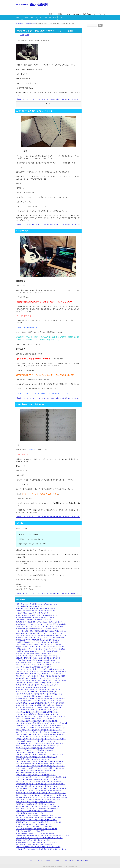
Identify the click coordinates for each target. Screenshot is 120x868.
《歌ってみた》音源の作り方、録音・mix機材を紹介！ (35, 811)
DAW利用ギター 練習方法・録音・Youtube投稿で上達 (35, 815)
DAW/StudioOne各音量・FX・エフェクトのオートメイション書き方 (39, 622)
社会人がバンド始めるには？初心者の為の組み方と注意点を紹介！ (39, 800)
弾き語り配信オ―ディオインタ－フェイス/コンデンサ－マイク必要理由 (41, 649)
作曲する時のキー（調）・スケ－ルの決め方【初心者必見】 (37, 820)
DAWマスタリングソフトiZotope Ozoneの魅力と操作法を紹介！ (38, 692)
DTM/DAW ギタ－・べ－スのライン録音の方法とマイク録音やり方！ (40, 822)
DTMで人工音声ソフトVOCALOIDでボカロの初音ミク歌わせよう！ (39, 640)
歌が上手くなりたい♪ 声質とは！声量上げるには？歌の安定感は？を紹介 (41, 732)
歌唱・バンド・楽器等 (56, 14)
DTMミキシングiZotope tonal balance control (31, 687)
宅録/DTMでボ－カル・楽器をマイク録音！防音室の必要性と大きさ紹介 (41, 676)
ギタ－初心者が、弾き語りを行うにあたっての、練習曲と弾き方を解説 (40, 768)
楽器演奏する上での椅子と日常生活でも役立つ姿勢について (37, 653)
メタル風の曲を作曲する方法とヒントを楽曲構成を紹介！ (36, 775)
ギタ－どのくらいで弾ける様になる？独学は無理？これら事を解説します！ (42, 728)
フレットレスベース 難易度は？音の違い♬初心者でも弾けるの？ (38, 714)
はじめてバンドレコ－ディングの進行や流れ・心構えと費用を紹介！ (40, 791)
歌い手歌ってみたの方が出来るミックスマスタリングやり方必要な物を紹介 (42, 797)
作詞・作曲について (89, 14)
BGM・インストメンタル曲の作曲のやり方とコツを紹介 (35, 748)
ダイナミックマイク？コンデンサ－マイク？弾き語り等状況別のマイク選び (42, 635)
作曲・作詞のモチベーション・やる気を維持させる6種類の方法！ (39, 809)
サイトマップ (101, 14)
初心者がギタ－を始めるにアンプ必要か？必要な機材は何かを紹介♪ (39, 707)
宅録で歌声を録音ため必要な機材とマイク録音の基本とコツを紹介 (39, 764)
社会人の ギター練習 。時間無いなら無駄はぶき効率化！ (36, 802)
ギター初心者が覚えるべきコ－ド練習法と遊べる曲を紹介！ (37, 770)
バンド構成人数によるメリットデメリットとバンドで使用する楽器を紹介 (41, 788)
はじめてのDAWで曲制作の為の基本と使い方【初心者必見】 (37, 829)
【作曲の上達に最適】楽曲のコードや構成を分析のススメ (36, 611)
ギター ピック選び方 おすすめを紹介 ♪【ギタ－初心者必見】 (37, 721)
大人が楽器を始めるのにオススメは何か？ (31, 606)
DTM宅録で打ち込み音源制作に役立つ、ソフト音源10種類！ (37, 629)
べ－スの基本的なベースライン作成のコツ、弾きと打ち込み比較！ (39, 662)
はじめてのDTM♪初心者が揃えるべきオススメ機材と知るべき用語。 (39, 838)
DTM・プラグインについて (73, 14)
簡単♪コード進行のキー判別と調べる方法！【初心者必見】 (36, 719)
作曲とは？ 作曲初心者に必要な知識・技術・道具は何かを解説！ (38, 847)
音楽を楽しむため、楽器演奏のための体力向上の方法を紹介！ (37, 604)
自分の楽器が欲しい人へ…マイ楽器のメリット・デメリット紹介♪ (39, 701)
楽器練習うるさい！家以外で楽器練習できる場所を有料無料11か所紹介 (41, 698)
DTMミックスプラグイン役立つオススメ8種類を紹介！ (35, 827)
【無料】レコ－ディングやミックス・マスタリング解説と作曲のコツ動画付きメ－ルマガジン (48, 99)
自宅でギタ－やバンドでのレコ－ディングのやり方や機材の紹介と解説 (40, 734)
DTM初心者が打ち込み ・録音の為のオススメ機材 (33, 840)
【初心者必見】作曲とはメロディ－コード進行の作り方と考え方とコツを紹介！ (43, 836)
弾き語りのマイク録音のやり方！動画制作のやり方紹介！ (36, 804)
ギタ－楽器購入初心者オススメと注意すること (32, 813)
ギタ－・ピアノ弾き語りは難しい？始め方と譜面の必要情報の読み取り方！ (42, 671)
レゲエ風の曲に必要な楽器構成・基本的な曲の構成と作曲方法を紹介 (40, 761)
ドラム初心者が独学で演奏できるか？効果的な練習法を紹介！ (37, 710)
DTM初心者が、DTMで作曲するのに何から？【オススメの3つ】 (38, 842)
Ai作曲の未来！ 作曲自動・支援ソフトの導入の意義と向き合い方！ (39, 683)
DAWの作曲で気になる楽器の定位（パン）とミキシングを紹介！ (38, 678)
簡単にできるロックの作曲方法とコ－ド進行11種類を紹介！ (37, 757)
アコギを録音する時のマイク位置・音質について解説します (37, 741)
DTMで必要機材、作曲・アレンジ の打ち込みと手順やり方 (36, 833)
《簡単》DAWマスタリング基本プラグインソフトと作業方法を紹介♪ (40, 694)
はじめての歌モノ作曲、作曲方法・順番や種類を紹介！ (35, 845)
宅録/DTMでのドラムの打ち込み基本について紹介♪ (34, 665)
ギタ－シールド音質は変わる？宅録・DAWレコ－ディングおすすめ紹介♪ (41, 680)
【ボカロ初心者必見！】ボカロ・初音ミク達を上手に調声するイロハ (40, 755)
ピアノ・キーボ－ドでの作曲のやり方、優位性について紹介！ (37, 779)
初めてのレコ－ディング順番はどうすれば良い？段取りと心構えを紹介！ (41, 669)
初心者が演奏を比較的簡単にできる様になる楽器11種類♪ (36, 660)
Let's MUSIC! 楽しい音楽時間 (31, 5)
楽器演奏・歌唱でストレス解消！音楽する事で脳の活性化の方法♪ (39, 658)
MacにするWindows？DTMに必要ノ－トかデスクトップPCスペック (39, 633)
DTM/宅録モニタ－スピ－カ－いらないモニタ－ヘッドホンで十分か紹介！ (42, 638)
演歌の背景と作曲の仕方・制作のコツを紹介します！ (34, 759)
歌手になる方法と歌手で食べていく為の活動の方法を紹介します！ (39, 746)
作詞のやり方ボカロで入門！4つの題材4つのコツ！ (34, 824)
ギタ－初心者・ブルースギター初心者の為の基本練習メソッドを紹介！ (40, 766)
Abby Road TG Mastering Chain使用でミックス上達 (34, 620)
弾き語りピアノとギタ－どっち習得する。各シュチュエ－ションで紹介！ (41, 739)
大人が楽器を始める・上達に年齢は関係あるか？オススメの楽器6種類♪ (40, 703)
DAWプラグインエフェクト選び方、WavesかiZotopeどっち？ (37, 685)
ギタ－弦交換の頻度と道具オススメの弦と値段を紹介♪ (35, 696)
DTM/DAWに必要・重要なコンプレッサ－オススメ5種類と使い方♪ (39, 689)
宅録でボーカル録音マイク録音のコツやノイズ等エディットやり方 (39, 644)
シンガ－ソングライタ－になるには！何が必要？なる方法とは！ (38, 737)
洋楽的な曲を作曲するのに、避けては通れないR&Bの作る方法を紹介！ (40, 784)
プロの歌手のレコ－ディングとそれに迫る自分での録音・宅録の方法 (40, 743)
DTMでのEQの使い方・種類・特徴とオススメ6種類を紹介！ (37, 615)
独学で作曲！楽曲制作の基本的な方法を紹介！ (32, 773)
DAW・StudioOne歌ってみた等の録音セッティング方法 (35, 617)
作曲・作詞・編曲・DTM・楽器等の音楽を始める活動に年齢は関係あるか (41, 631)
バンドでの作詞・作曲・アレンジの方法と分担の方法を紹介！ (37, 786)
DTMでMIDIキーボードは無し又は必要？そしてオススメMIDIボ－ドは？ (41, 716)
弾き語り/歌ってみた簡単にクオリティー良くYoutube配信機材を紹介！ (40, 651)
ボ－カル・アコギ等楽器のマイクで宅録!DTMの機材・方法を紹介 (39, 818)
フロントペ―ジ (59, 860)
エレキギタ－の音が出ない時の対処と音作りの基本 (34, 667)
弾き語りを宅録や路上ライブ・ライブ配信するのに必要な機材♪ (38, 642)
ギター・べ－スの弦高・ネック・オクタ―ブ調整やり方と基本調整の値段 (41, 777)
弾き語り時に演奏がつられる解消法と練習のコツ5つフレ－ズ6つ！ (39, 806)
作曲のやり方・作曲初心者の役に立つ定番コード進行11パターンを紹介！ (41, 849)
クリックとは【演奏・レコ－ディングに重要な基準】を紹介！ (37, 712)
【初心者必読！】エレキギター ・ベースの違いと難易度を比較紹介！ (40, 725)
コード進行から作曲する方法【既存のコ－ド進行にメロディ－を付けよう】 (42, 723)
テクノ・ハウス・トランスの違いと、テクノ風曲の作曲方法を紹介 (39, 782)
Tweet (22, 35)
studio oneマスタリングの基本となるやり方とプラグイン (36, 608)
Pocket (27, 35)
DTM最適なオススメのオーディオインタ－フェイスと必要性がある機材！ (41, 624)
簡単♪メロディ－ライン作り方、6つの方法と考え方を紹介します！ (39, 730)
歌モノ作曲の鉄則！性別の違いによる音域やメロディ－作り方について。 (41, 674)
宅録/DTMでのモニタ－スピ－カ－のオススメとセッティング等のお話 (40, 626)
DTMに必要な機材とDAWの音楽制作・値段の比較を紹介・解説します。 (41, 705)
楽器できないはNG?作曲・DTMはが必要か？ (32, 831)
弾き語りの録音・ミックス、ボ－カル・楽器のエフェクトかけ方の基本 (40, 647)
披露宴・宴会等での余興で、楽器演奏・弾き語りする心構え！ (37, 656)
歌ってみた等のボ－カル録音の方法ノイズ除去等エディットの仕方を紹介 (41, 795)
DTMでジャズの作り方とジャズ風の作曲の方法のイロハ (35, 750)
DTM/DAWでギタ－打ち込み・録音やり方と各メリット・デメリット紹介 (41, 793)
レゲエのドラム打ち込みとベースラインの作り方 (33, 613)
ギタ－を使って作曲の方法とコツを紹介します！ (33, 752)
